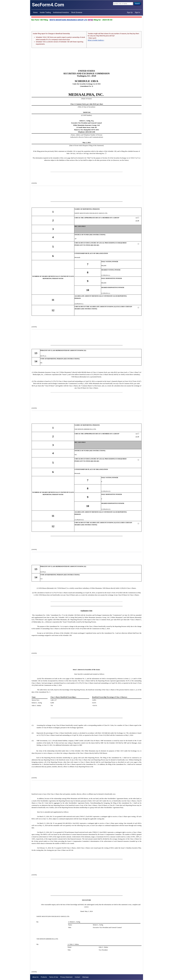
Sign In (137, 12)
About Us (35, 977)
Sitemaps (85, 977)
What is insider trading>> (96, 40)
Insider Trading (45, 12)
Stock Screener (77, 12)
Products (44, 977)
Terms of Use (54, 977)
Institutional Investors (61, 12)
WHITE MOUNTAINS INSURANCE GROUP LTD (68, 20)
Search (137, 4)
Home (35, 12)
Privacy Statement (66, 977)
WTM (90, 20)
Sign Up (130, 12)
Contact (77, 977)
